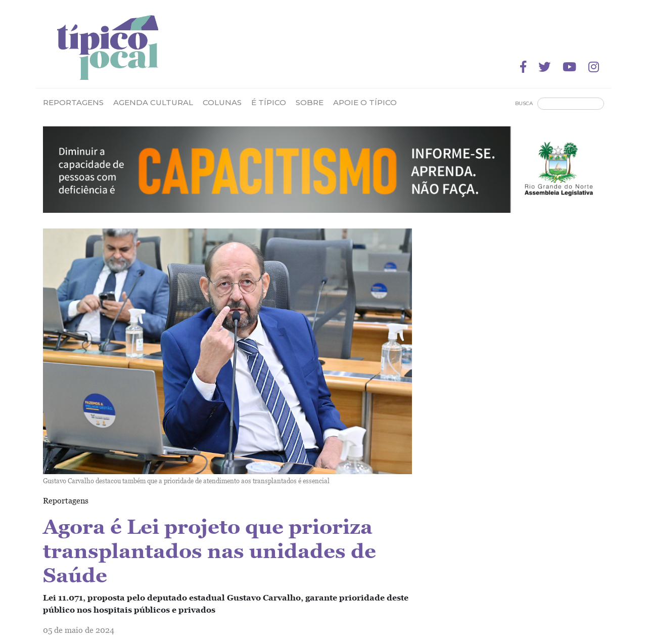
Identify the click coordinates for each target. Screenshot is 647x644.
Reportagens (73, 102)
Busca (524, 103)
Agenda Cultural (153, 102)
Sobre (310, 102)
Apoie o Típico (365, 102)
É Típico (269, 102)
